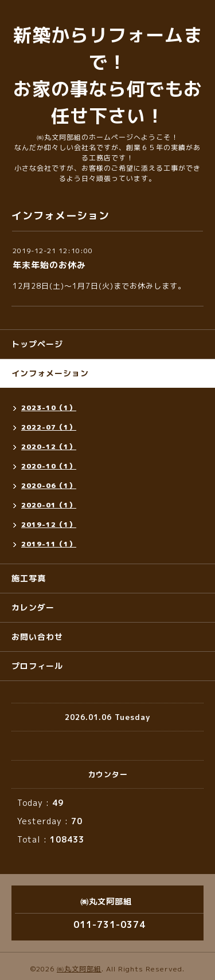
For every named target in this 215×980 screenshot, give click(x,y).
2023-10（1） (49, 408)
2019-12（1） (49, 524)
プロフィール (37, 666)
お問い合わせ (37, 637)
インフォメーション (50, 373)
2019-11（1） (49, 544)
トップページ (37, 344)
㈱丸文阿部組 (79, 969)
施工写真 (29, 578)
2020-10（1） (49, 466)
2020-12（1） (49, 446)
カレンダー (33, 607)
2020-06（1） (49, 485)
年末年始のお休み (49, 265)
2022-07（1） (49, 427)
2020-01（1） (49, 505)
